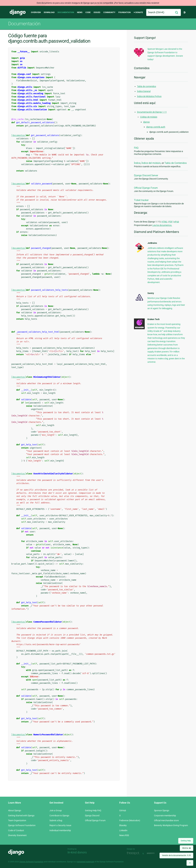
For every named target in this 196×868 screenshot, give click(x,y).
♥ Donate (138, 12)
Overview (36, 12)
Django (18, 12)
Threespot (134, 853)
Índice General (144, 91)
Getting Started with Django (21, 816)
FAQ (136, 148)
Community (109, 12)
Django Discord (92, 816)
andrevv (154, 853)
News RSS (124, 835)
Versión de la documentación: (176, 855)
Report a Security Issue (60, 825)
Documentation (66, 12)
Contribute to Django (59, 816)
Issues (97, 12)
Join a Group (56, 810)
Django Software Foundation (22, 825)
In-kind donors (77, 852)
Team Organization (17, 820)
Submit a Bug (56, 820)
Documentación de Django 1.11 (152, 112)
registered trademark (85, 862)
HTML (164, 222)
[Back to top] (190, 863)
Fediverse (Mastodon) (130, 820)
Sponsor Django (162, 810)
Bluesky (123, 825)
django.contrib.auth (156, 127)
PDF (171, 222)
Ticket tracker (141, 200)
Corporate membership (165, 816)
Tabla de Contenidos (176, 163)
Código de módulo (149, 117)
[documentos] (19, 135)
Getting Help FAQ (93, 810)
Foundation (124, 12)
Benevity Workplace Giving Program (171, 825)
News (80, 12)
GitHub (123, 810)
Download (49, 12)
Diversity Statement (17, 835)
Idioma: (187, 848)
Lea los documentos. (162, 225)
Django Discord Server (146, 175)
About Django (15, 810)
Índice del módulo (151, 163)
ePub (177, 222)
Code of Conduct (16, 830)
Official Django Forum (146, 188)
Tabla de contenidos (147, 86)
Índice (137, 163)
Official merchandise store (166, 820)
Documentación (24, 24)
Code (88, 12)
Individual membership (60, 830)
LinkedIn (123, 830)
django (146, 122)
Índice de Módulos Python (149, 96)
